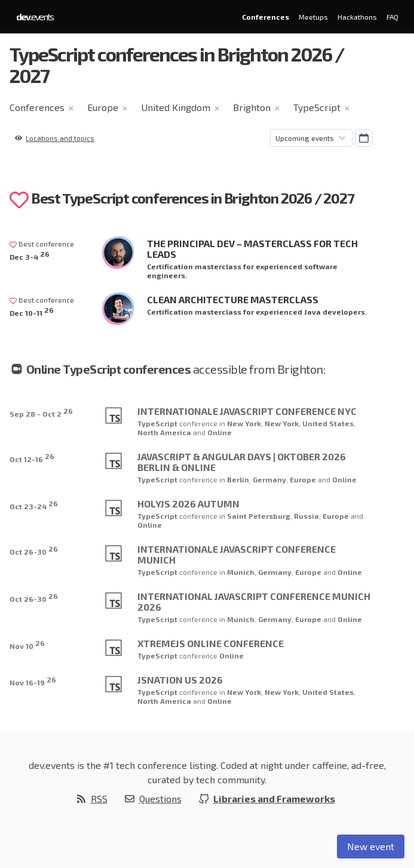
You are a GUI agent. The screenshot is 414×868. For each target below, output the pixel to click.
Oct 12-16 (32, 458)
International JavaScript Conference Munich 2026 (254, 601)
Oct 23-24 (34, 505)
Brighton (252, 107)
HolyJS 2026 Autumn (188, 504)
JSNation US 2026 (180, 680)
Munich (241, 572)
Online (220, 432)
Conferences (266, 17)
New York (244, 423)
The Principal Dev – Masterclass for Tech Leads (252, 249)
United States (328, 423)
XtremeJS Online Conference (211, 643)
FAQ (392, 17)
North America (165, 432)
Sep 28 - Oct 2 (41, 412)
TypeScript (317, 107)
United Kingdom (176, 107)
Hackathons (357, 17)
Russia (306, 516)
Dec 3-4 (30, 255)
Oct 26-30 (34, 550)
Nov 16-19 (33, 681)
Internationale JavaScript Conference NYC (247, 411)
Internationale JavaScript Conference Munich (237, 554)
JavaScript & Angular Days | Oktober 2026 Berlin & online (242, 462)
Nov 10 (27, 644)
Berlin (238, 479)
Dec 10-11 (32, 311)
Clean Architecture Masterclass (233, 299)
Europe (103, 107)
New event (371, 846)
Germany (269, 479)
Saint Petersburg (259, 516)
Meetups (313, 17)
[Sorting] (311, 138)
